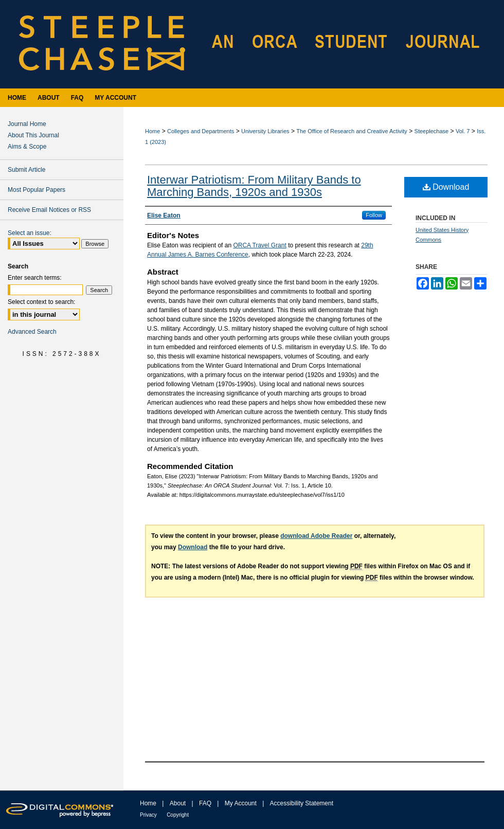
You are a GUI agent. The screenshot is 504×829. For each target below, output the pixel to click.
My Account (241, 803)
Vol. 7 (463, 131)
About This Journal (33, 135)
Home (152, 131)
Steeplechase (432, 131)
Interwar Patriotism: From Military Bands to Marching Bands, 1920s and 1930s (254, 186)
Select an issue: (30, 233)
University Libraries (265, 131)
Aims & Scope (27, 147)
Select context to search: (41, 302)
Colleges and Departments (201, 131)
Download (446, 187)
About (178, 803)
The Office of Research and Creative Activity (352, 131)
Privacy (148, 815)
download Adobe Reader (316, 536)
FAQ (205, 803)
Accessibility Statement (302, 803)
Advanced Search (32, 332)
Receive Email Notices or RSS (49, 210)
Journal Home (27, 124)
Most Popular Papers (37, 190)
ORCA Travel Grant (259, 245)
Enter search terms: (35, 278)
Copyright (178, 815)
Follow (374, 215)
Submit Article (26, 170)
